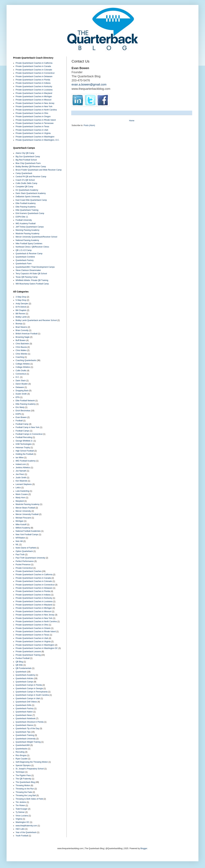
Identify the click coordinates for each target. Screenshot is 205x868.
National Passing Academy (27, 240)
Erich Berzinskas (23, 411)
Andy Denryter (22, 304)
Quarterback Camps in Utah (28, 698)
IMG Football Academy (26, 461)
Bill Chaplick (21, 310)
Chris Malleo (21, 350)
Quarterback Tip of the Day (27, 729)
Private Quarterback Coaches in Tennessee (35, 123)
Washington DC (22, 822)
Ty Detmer (20, 812)
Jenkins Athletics (23, 468)
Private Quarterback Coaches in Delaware (34, 76)
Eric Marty (20, 407)
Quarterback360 (23, 745)
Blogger (144, 848)
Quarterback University (26, 739)
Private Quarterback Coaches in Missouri (33, 100)
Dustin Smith (21, 394)
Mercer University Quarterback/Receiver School (36, 237)
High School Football (25, 451)
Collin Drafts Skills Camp (26, 183)
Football (19, 421)
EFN (18, 397)
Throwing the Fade (24, 792)
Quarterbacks (22, 749)
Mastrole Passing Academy (27, 234)
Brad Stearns (21, 327)
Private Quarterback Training (28, 655)
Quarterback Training (25, 735)
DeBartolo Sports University (28, 197)
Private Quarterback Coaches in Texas (32, 127)
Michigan (20, 521)
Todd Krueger (22, 809)
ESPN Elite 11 (22, 217)
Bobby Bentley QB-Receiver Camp (31, 167)
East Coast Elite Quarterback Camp (31, 200)
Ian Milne (20, 458)
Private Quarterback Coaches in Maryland (34, 93)
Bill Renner (20, 314)
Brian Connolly (22, 330)
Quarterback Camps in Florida (29, 685)
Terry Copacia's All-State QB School (31, 274)
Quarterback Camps (24, 682)
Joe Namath (21, 471)
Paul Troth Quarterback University (30, 558)
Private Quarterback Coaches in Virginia (33, 133)
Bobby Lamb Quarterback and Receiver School (36, 320)
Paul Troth (20, 555)
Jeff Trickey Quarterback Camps (30, 227)
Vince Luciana (22, 816)
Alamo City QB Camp (25, 153)
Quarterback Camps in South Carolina (32, 695)
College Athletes (23, 364)
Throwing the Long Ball (26, 795)
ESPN (18, 414)
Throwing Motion (23, 785)
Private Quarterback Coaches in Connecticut (35, 73)
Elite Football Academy (26, 203)
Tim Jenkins (21, 802)
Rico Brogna (21, 755)
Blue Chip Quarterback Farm (28, 163)
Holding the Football (24, 454)
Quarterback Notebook (26, 718)
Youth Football (22, 836)
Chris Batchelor (22, 344)
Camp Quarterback (24, 173)
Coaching (20, 357)
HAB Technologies (24, 444)
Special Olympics (23, 765)
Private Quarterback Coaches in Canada (33, 66)
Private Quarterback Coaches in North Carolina (36, 110)
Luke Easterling (22, 491)
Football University (24, 220)
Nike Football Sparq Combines (29, 244)
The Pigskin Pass (23, 775)
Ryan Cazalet (22, 759)
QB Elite (19, 665)
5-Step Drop (21, 300)
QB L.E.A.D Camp (24, 250)
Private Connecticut (24, 568)
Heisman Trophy (23, 448)
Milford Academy (23, 528)
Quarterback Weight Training (28, 742)
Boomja (19, 324)
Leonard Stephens (24, 484)
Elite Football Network (25, 401)
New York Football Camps (27, 535)
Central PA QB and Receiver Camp (31, 177)
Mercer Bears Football (25, 508)
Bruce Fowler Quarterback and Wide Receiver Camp (39, 170)
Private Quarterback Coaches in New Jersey (35, 103)
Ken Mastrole (21, 481)
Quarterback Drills (23, 705)
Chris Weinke (21, 354)
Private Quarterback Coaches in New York (34, 107)
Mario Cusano (22, 494)
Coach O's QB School (25, 180)
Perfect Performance (25, 561)
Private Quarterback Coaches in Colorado (34, 70)
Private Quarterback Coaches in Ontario (33, 628)
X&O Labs (20, 829)
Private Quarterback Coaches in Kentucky (34, 86)
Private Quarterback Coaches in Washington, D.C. (38, 140)
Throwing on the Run (25, 789)
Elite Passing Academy (26, 207)
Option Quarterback (24, 551)
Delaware (20, 387)
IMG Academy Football (26, 224)
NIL (17, 545)
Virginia (19, 819)
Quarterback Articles (24, 678)
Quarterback (21, 672)
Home (132, 121)
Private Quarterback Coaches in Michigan (34, 96)
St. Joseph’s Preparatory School (30, 769)
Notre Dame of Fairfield (26, 548)
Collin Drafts (21, 371)
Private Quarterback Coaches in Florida (33, 80)
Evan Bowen (21, 417)
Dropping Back (22, 391)
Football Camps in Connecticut (29, 434)
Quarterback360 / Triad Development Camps (35, 267)
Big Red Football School (26, 160)
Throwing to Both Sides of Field (29, 799)
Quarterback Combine (25, 257)
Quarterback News (24, 715)
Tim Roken (20, 805)
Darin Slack (21, 381)
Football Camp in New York (27, 427)
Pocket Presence (23, 565)
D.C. (18, 377)
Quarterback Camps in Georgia (29, 688)
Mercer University (23, 511)
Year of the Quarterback (26, 832)
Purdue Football (23, 658)
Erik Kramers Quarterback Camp (30, 213)
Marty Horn (20, 498)
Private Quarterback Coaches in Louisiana (34, 90)
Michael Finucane (23, 518)
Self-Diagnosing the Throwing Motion (32, 762)
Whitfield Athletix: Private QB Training (32, 280)
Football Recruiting (24, 437)
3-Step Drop (21, 297)
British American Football (27, 334)
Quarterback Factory (25, 260)
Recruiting (20, 752)
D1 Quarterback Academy (27, 190)
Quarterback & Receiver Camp (29, 254)
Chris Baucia (21, 347)
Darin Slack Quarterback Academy (31, 193)
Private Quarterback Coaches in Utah (32, 130)
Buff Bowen (21, 340)
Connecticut (21, 374)
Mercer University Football (27, 514)
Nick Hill (19, 541)
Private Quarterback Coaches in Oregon (33, 117)
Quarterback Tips (23, 732)
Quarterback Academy (25, 675)
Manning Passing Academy (27, 230)
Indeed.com (21, 464)
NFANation (20, 538)
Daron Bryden (22, 384)
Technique (20, 772)
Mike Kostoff (21, 525)
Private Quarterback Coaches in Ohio (32, 113)
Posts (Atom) (89, 125)
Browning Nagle (23, 337)
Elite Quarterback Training (27, 210)
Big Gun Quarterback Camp (28, 157)
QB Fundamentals (24, 668)
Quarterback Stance (24, 725)
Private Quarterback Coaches (28, 571)
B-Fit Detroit (21, 307)
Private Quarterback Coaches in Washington (35, 137)
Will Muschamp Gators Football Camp (32, 284)
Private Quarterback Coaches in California (34, 63)
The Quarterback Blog (25, 782)
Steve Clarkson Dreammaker (28, 270)
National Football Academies (28, 531)
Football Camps (22, 431)
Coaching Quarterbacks (26, 360)
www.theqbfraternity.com (26, 826)
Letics (18, 488)
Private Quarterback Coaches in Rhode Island (36, 120)
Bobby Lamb (21, 317)
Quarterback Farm (24, 264)
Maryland (20, 501)
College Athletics (23, 367)
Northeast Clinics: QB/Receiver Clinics (32, 247)
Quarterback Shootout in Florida (30, 722)
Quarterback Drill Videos (26, 702)
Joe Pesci (20, 474)
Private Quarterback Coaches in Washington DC (37, 648)
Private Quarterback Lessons (28, 652)
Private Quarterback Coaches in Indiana (33, 83)
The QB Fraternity (23, 779)
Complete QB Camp (24, 187)
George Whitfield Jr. (24, 441)
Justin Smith (21, 478)
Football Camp (22, 424)
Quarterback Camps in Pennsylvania (32, 692)
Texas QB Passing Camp (27, 277)
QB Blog (19, 662)
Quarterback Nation (24, 712)
